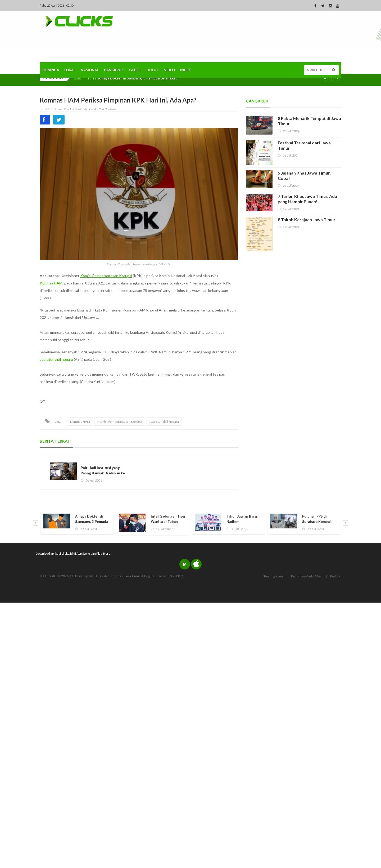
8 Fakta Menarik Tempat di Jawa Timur (309, 121)
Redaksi (336, 576)
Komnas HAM (51, 283)
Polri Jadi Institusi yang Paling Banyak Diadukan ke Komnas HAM (103, 473)
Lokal (70, 70)
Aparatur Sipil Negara (164, 422)
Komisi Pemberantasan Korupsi (106, 276)
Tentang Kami (273, 576)
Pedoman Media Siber (307, 576)
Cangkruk (114, 70)
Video (169, 70)
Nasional (90, 70)
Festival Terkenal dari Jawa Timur (304, 145)
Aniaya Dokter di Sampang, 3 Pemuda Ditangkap (138, 78)
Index (185, 70)
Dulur (153, 70)
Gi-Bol (135, 70)
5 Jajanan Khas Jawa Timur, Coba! (304, 175)
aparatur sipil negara (56, 359)
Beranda (51, 70)
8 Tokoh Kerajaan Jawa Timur (307, 219)
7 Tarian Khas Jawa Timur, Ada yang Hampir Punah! (307, 199)
